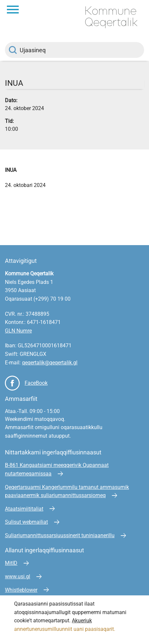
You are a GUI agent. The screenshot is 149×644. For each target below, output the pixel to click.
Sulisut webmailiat (26, 522)
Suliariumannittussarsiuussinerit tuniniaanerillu (60, 535)
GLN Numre (18, 331)
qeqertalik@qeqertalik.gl (50, 363)
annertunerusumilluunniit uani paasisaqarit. (65, 629)
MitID (11, 563)
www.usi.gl (18, 576)
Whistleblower (21, 590)
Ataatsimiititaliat (24, 509)
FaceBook (36, 383)
